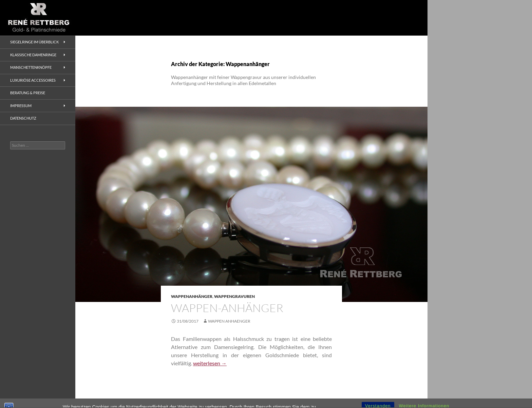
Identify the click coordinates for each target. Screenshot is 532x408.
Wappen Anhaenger (229, 321)
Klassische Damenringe (33, 55)
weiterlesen (210, 363)
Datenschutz (23, 118)
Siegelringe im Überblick (34, 42)
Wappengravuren (234, 296)
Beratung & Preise (28, 93)
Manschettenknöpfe (31, 67)
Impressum (21, 106)
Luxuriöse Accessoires (33, 80)
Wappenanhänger (192, 296)
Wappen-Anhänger (227, 308)
